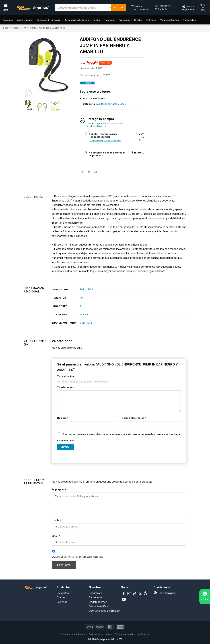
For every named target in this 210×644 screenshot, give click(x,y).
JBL (82, 298)
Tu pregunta (60, 489)
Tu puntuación (66, 376)
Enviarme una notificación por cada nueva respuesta (77, 557)
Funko (96, 20)
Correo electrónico (134, 418)
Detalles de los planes (96, 126)
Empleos (33, 29)
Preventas (124, 20)
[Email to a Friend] (95, 172)
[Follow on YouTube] (124, 600)
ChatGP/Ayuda (164, 593)
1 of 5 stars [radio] (58, 382)
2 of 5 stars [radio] (64, 382)
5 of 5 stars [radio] (101, 382)
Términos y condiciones (74, 634)
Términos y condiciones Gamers (132, 634)
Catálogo (8, 20)
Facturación (96, 597)
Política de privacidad (101, 634)
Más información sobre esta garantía (105, 141)
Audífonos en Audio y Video (52, 28)
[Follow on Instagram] (129, 594)
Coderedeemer (98, 602)
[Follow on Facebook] (124, 594)
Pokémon (109, 20)
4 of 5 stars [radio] (86, 382)
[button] (28, 93)
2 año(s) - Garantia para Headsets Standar (103, 135)
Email (56, 536)
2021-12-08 (86, 289)
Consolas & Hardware (49, 20)
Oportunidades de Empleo (104, 611)
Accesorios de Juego (77, 20)
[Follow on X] (140, 594)
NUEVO (84, 314)
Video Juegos (25, 20)
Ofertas (138, 20)
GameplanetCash (14, 29)
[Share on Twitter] (89, 172)
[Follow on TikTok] (135, 594)
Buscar (119, 8)
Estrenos (151, 20)
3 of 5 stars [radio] (74, 382)
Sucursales (189, 20)
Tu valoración (66, 387)
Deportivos (86, 323)
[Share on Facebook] (83, 172)
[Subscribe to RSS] (146, 594)
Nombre (63, 418)
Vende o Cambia (170, 20)
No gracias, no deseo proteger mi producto (107, 154)
